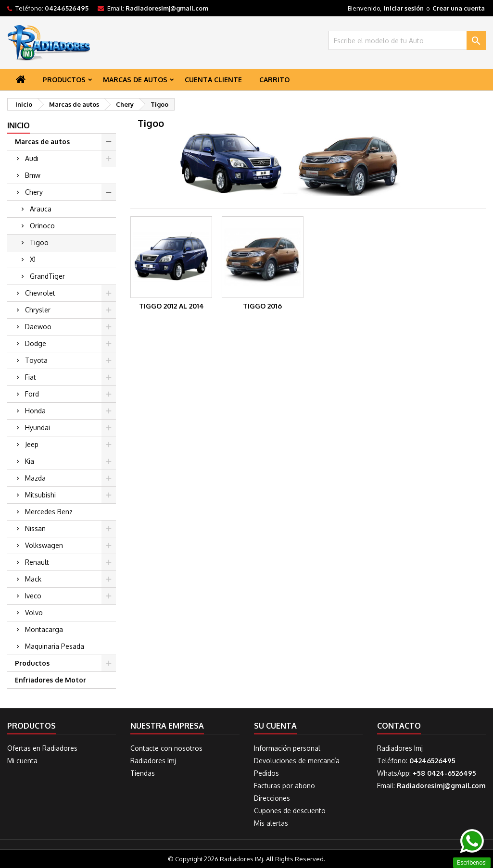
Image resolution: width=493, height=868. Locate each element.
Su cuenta (275, 726)
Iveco (33, 596)
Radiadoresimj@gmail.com (167, 8)
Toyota (36, 360)
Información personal (287, 748)
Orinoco (42, 226)
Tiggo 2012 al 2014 (171, 306)
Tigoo (39, 242)
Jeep (32, 444)
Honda (35, 411)
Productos (64, 80)
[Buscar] (407, 40)
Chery (34, 192)
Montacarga (44, 629)
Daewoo (38, 327)
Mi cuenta (22, 761)
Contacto (399, 726)
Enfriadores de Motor (51, 680)
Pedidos (266, 773)
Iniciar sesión (404, 8)
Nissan (35, 528)
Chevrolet (40, 293)
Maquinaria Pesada (55, 646)
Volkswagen (44, 545)
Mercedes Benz (49, 512)
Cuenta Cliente (213, 80)
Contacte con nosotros (166, 748)
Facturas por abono (284, 786)
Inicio (19, 125)
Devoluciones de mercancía (297, 761)
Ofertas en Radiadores (42, 748)
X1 (33, 259)
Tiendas (143, 773)
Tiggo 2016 (262, 306)
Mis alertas (271, 823)
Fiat (31, 377)
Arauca (41, 209)
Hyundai (38, 428)
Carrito (274, 80)
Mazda (35, 478)
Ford (32, 394)
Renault (37, 562)
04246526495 (67, 8)
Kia (30, 461)
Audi (32, 158)
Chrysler (38, 310)
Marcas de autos (135, 80)
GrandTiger (47, 276)
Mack (33, 579)
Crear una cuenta (459, 8)
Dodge (36, 343)
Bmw (33, 175)
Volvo (34, 613)
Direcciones (272, 798)
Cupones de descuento (290, 811)
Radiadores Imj (153, 761)
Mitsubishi (40, 495)
